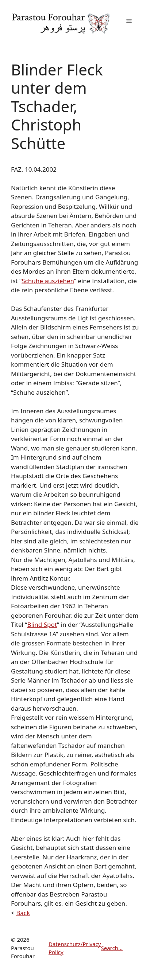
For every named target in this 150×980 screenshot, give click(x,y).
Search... (112, 948)
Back (23, 913)
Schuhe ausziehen (48, 281)
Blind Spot (42, 624)
